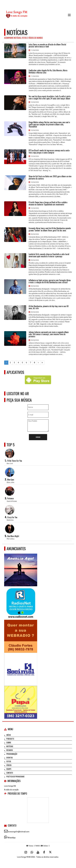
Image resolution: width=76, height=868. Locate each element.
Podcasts (10, 739)
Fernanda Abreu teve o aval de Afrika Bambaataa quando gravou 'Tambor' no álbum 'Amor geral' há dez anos (50, 229)
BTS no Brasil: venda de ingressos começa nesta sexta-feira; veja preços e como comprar (49, 152)
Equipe (9, 769)
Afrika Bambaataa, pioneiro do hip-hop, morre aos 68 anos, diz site (49, 307)
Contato (10, 773)
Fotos (9, 761)
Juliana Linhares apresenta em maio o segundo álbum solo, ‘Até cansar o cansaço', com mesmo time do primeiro (49, 334)
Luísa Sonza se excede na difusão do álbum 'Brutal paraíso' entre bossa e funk (47, 46)
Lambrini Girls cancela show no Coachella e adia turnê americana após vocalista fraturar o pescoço (49, 255)
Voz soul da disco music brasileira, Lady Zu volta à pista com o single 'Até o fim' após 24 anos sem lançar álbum (50, 97)
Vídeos (9, 765)
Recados (10, 750)
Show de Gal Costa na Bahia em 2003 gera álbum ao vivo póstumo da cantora (50, 178)
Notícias (10, 746)
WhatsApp (12, 838)
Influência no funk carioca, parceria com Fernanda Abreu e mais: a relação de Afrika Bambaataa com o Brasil (50, 281)
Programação (12, 754)
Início (9, 735)
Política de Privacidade (15, 776)
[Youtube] (38, 852)
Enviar (38, 437)
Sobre (9, 742)
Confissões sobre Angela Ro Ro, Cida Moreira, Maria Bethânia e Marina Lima (48, 72)
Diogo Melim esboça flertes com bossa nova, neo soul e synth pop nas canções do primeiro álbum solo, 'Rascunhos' (49, 125)
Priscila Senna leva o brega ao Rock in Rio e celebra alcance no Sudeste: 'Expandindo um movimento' (48, 203)
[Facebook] (44, 852)
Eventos (10, 757)
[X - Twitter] (50, 852)
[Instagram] (26, 852)
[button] (69, 15)
